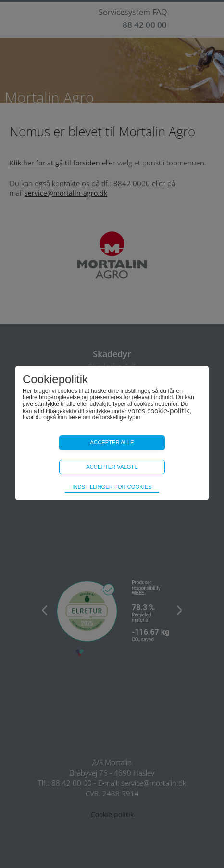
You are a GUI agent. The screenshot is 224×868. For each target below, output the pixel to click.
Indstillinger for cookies (112, 487)
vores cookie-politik (159, 410)
